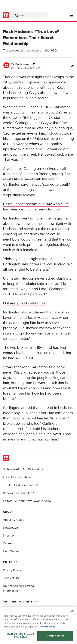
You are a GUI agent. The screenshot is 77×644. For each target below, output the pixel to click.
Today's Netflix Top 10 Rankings (23, 469)
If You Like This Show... (18, 477)
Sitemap (8, 536)
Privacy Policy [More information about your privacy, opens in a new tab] (48, 627)
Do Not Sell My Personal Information (21, 636)
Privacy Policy (12, 570)
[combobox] (30, 15)
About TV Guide (14, 520)
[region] (38, 625)
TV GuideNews (20, 64)
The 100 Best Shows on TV (21, 485)
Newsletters (11, 528)
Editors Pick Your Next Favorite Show (27, 501)
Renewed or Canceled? (18, 493)
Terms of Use (11, 578)
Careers (8, 543)
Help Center (11, 551)
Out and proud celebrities (24, 303)
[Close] (72, 611)
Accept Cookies (55, 636)
